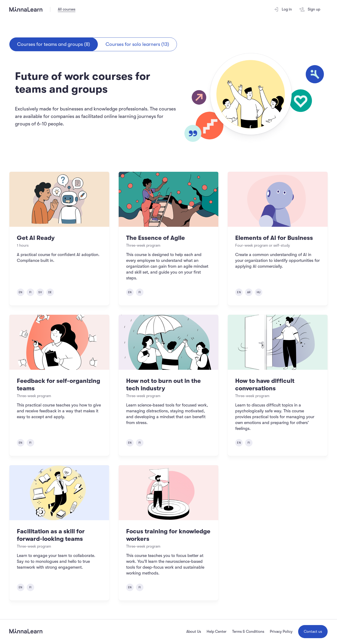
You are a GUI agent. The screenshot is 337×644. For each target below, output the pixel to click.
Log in (283, 9)
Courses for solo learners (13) (137, 44)
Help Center (217, 632)
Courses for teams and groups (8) (54, 44)
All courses (67, 9)
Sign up (310, 9)
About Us (194, 632)
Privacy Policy (281, 632)
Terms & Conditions (248, 632)
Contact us (313, 632)
